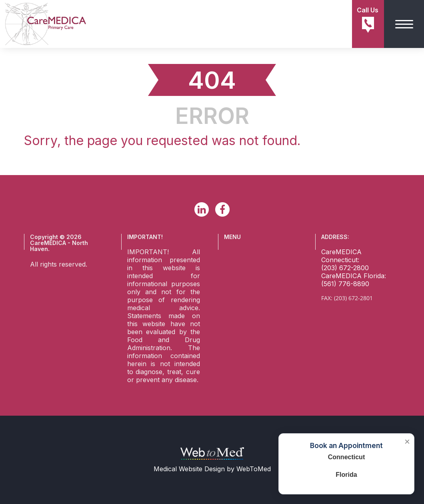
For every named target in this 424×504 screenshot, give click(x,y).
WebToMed (254, 469)
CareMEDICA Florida (353, 276)
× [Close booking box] (407, 442)
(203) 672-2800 (345, 268)
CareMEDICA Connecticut (341, 256)
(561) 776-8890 (345, 284)
